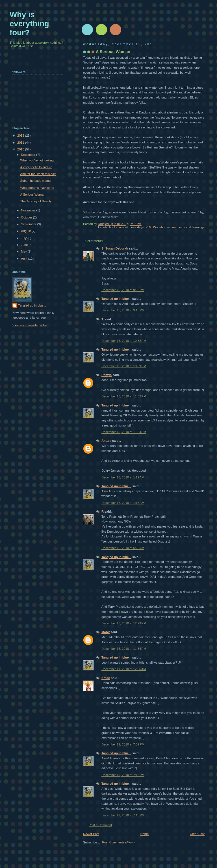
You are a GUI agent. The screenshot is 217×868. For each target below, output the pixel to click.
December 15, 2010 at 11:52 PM (124, 396)
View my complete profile (30, 325)
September (29, 224)
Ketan (106, 678)
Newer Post (91, 834)
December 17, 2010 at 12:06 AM (124, 669)
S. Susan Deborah (115, 248)
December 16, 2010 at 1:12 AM (123, 477)
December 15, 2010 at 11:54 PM (124, 432)
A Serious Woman (33, 194)
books (113, 227)
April (24, 259)
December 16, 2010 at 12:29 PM (124, 623)
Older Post (197, 834)
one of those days (132, 227)
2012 (21, 135)
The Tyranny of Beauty (36, 201)
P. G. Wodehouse (158, 227)
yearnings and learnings (188, 227)
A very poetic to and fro (36, 167)
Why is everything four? (29, 24)
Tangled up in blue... (116, 299)
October (27, 217)
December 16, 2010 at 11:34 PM (124, 649)
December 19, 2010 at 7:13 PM (123, 775)
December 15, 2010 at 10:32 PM (124, 341)
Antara (106, 441)
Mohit (106, 632)
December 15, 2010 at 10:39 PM (124, 366)
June (25, 245)
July (24, 238)
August (26, 231)
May (24, 252)
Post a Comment (100, 825)
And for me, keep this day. (38, 174)
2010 (21, 149)
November (29, 210)
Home (145, 834)
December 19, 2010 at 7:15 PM (123, 815)
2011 (21, 143)
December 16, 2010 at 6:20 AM (123, 548)
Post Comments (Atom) (119, 842)
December (29, 155)
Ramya (107, 375)
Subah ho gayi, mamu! (36, 181)
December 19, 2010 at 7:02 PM (123, 744)
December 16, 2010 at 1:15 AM (123, 503)
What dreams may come (37, 188)
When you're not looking (37, 160)
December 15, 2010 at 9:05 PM (123, 290)
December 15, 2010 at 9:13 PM (123, 310)
